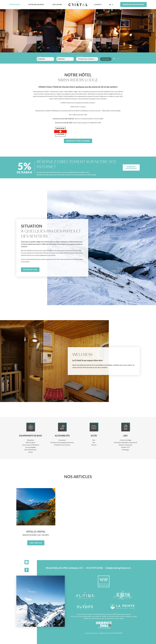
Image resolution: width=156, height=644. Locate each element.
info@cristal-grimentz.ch (118, 568)
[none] (111, 4)
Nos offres (57, 4)
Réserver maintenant (134, 4)
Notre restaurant (36, 4)
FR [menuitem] (110, 5)
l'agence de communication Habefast (111, 633)
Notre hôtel (15, 4)
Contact (79, 614)
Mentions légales (87, 614)
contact (98, 4)
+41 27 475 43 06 (94, 568)
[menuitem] (111, 4)
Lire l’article (36, 543)
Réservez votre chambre (78, 141)
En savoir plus (30, 270)
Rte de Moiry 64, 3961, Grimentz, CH (64, 568)
